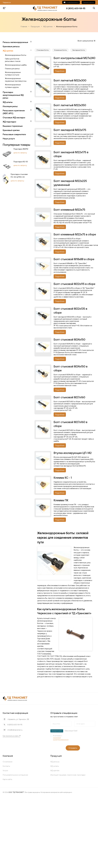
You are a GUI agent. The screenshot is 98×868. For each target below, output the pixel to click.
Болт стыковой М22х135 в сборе (70, 311)
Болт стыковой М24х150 (69, 339)
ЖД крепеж (48, 26)
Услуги (5, 770)
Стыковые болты (43, 50)
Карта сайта (7, 779)
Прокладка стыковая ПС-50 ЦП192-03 (19, 176)
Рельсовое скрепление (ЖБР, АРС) (14, 112)
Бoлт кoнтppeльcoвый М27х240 (74, 58)
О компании (8, 762)
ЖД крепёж (55, 770)
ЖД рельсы (55, 762)
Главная (24, 26)
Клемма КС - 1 (63, 478)
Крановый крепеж (11, 130)
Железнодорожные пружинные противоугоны (16, 80)
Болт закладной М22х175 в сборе (71, 154)
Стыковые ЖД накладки (14, 118)
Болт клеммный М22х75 (69, 210)
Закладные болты (79, 50)
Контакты (6, 766)
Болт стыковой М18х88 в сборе (74, 259)
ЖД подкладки (9, 122)
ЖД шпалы (8, 102)
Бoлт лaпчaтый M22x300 (70, 80)
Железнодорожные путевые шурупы (13, 86)
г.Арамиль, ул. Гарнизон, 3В (18, 719)
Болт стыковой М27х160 (69, 397)
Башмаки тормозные (13, 126)
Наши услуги (9, 139)
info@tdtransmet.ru (71, 2)
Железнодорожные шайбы (16, 65)
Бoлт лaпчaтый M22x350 (70, 105)
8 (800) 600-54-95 (15, 725)
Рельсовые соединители (14, 134)
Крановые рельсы (11, 46)
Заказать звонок (88, 2)
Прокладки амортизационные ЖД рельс (13, 95)
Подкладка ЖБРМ (21, 149)
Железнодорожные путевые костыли (13, 73)
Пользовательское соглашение (15, 775)
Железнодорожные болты (67, 26)
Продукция (35, 26)
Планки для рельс (12, 69)
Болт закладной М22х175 (70, 130)
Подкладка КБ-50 (21, 162)
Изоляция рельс (10, 106)
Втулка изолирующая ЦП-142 (73, 453)
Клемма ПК (61, 500)
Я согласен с (62, 738)
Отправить (73, 748)
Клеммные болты (60, 50)
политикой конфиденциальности (61, 739)
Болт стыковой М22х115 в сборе (74, 284)
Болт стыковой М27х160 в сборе (70, 424)
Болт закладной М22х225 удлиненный (70, 183)
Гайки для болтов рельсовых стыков (13, 60)
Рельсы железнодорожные (15, 42)
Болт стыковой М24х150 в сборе (71, 368)
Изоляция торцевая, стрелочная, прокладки (68, 775)
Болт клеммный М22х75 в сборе (75, 234)
